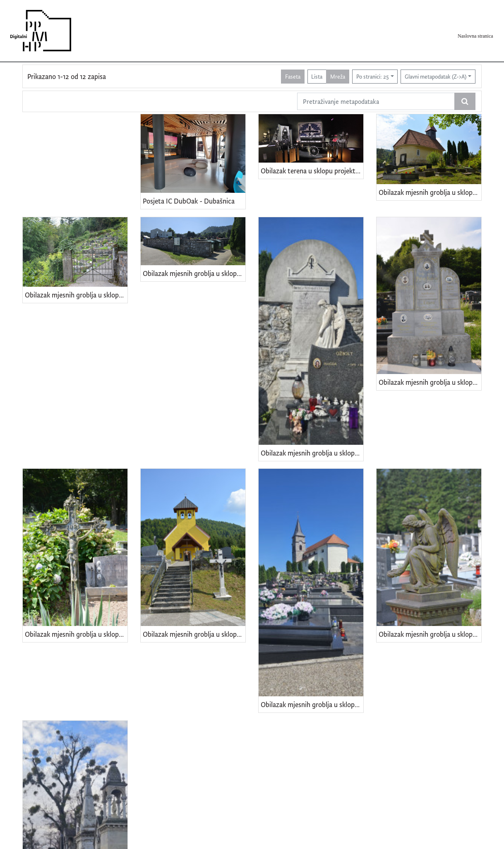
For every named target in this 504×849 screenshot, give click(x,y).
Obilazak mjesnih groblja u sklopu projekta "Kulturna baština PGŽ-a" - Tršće (194, 273)
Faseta (293, 76)
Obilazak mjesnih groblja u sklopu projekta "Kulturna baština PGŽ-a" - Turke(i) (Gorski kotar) (76, 295)
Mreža (338, 76)
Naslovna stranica (475, 36)
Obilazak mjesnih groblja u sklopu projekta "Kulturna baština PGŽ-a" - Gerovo (312, 704)
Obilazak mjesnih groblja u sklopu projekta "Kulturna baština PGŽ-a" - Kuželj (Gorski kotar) (76, 634)
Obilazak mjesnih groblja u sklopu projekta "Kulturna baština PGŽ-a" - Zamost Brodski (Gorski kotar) (430, 192)
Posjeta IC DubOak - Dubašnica (189, 201)
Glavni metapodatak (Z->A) (436, 76)
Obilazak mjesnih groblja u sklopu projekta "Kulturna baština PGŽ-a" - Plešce (430, 382)
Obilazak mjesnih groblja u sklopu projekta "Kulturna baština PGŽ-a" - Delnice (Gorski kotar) (430, 634)
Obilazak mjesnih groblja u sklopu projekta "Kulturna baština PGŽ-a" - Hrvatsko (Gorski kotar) (194, 634)
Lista (317, 76)
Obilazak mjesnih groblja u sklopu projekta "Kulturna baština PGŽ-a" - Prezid (312, 453)
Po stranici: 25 (373, 76)
